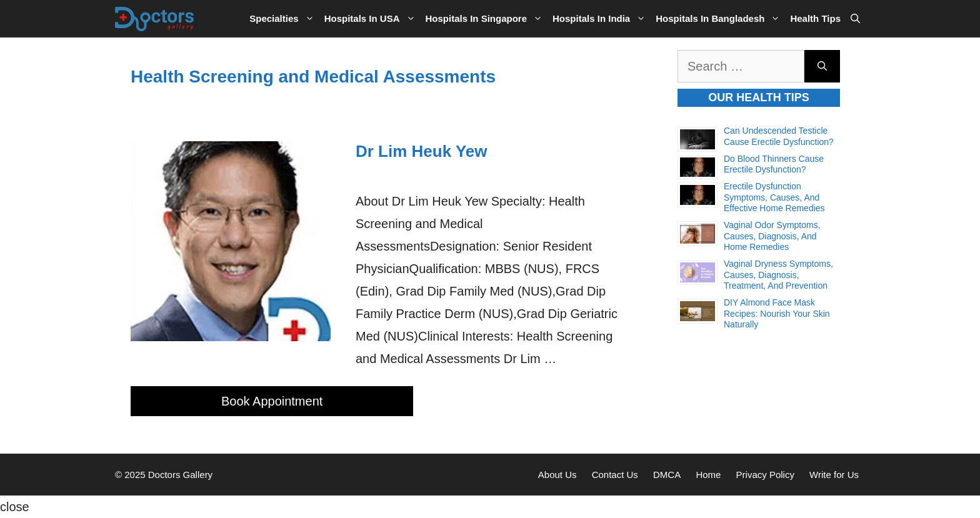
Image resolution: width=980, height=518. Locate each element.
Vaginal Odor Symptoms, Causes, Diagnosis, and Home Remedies (772, 236)
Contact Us (615, 475)
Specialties (284, 19)
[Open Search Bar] (855, 19)
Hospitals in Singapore (487, 19)
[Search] (822, 66)
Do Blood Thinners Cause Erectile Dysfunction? (774, 164)
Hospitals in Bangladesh (720, 19)
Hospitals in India (602, 19)
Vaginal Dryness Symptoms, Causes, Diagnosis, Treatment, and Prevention (778, 275)
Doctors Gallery (179, 475)
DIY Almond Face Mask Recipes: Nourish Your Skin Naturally (777, 313)
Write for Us (834, 475)
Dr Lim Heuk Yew (422, 151)
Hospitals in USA (372, 19)
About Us (557, 475)
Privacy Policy (765, 475)
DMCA (667, 475)
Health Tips (815, 18)
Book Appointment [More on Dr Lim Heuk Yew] (272, 401)
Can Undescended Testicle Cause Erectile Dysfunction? (779, 136)
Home (708, 475)
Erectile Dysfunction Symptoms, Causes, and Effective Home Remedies (774, 197)
